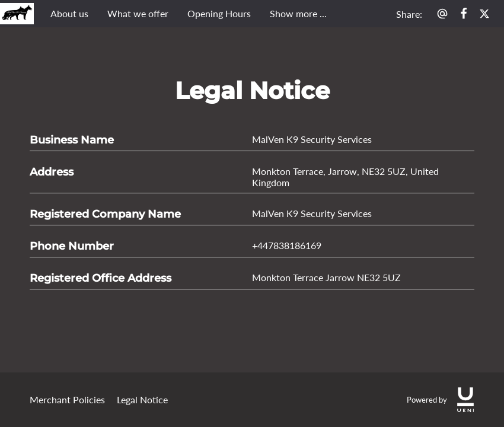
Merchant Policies (67, 399)
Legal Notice (142, 399)
